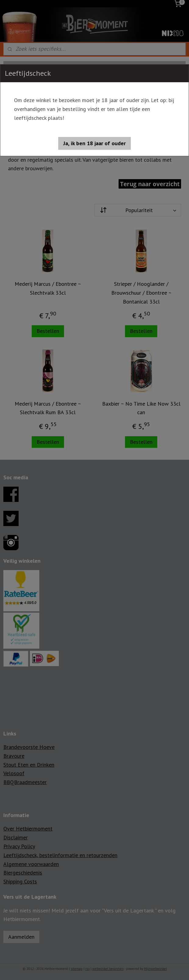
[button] (94, 143)
